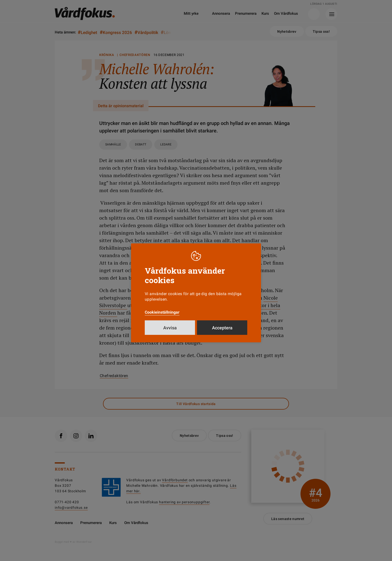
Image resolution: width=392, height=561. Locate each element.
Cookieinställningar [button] (162, 312)
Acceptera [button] (222, 328)
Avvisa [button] (170, 328)
